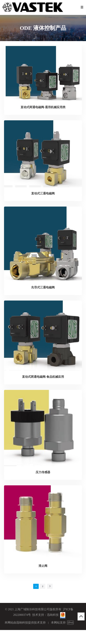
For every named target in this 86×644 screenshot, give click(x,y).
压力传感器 (43, 472)
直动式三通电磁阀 (43, 193)
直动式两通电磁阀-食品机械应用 (43, 377)
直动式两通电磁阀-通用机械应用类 (43, 107)
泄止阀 (43, 566)
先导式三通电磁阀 (43, 287)
